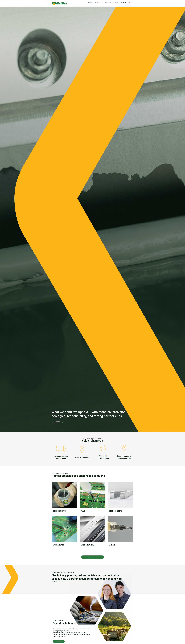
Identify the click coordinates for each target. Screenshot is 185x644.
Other (112, 545)
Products (109, 3)
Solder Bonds (88, 545)
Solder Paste (59, 511)
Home (90, 3)
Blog (117, 3)
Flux (83, 511)
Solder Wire (59, 545)
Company (99, 3)
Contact (123, 3)
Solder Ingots (116, 511)
